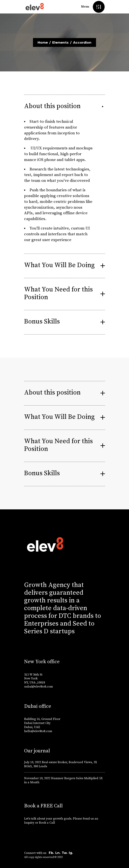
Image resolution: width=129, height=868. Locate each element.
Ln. (58, 853)
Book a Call (47, 823)
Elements (60, 42)
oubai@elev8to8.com (38, 687)
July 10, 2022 (33, 762)
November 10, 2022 (37, 778)
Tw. (65, 853)
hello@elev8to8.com (38, 731)
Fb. (51, 853)
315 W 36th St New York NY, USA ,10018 (35, 679)
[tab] (65, 107)
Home (43, 42)
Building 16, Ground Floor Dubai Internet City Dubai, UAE (42, 723)
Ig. (71, 853)
